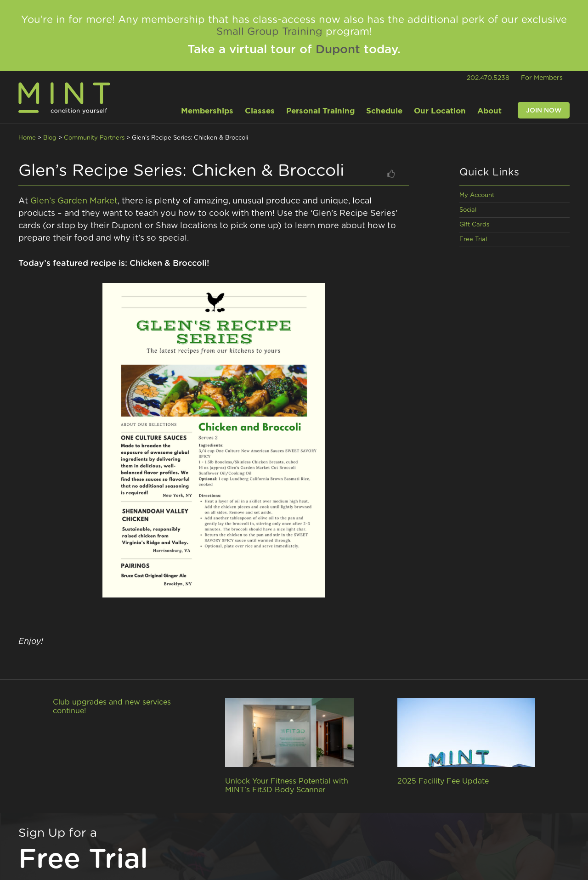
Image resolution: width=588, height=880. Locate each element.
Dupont (338, 50)
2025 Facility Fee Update (443, 781)
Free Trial (473, 240)
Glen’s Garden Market (74, 201)
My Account (477, 195)
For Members (542, 78)
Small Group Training (269, 32)
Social (468, 210)
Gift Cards (474, 225)
